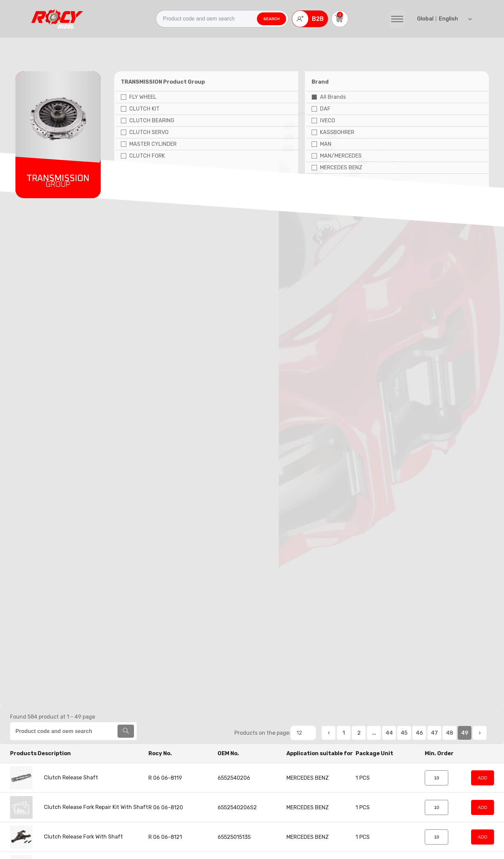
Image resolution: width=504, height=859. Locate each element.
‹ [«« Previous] (329, 733)
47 (434, 733)
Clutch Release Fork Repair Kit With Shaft (79, 807)
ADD (483, 778)
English (445, 19)
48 (450, 733)
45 (404, 733)
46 (419, 733)
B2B (308, 19)
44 (389, 733)
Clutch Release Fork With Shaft (66, 837)
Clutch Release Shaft (54, 778)
